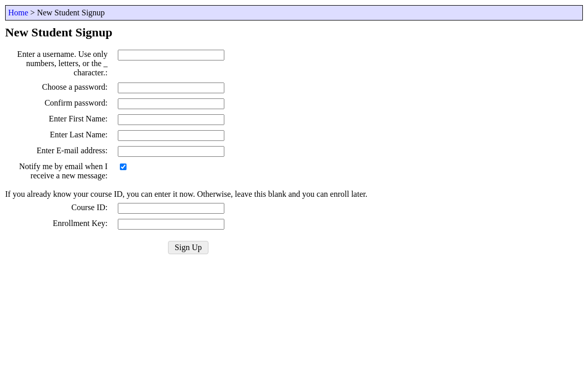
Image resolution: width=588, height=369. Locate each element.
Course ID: (89, 207)
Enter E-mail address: (72, 150)
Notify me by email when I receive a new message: (63, 171)
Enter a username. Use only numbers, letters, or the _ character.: (62, 63)
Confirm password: (76, 103)
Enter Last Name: (79, 135)
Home (18, 13)
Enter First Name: (78, 119)
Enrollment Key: (80, 223)
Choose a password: (75, 87)
